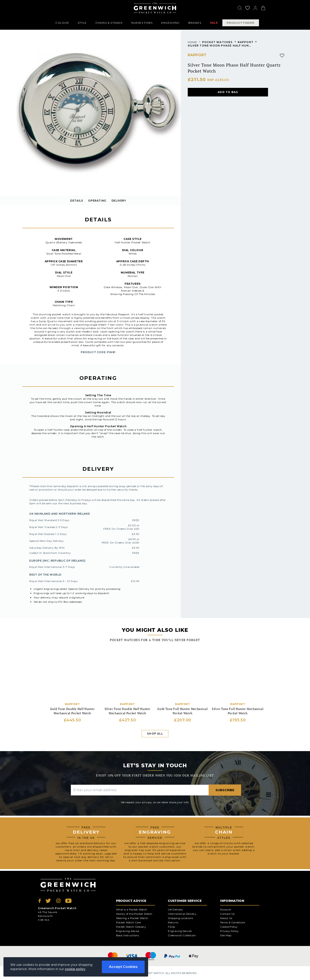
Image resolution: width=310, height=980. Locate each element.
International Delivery (182, 914)
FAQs (171, 927)
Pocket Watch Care (129, 922)
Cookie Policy (229, 927)
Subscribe (225, 790)
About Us (226, 918)
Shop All (155, 734)
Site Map (226, 935)
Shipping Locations (180, 918)
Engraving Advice (128, 931)
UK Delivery (175, 909)
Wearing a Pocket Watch (132, 918)
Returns (173, 922)
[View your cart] (263, 8)
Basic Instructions (127, 935)
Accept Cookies (123, 967)
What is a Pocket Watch (132, 909)
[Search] (240, 8)
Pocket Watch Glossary (131, 927)
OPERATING (97, 201)
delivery (119, 201)
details (77, 201)
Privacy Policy (229, 931)
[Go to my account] (248, 8)
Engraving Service (180, 931)
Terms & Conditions (232, 922)
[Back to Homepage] (155, 8)
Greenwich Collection (182, 935)
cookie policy (75, 969)
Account (226, 909)
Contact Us (227, 914)
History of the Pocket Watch (134, 914)
